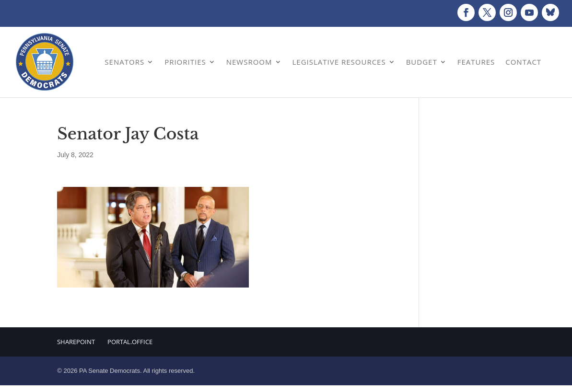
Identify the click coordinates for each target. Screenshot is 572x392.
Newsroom (249, 62)
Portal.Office (130, 342)
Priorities (185, 62)
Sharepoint (76, 342)
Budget (422, 62)
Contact (523, 62)
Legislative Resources (339, 62)
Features (476, 62)
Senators (124, 62)
